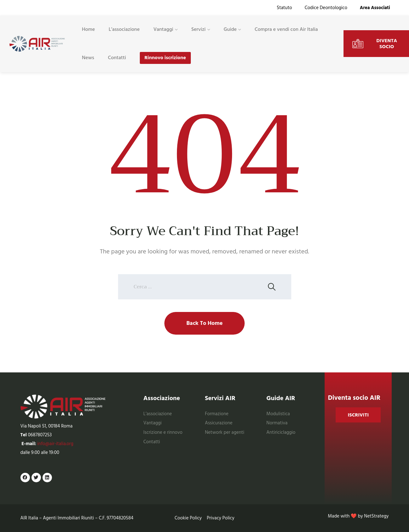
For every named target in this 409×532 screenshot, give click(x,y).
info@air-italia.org (55, 444)
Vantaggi (163, 29)
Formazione (217, 414)
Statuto (284, 8)
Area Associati (375, 8)
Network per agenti (225, 432)
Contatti (117, 58)
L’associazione (124, 29)
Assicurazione (219, 423)
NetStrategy (376, 516)
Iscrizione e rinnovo (163, 432)
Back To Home (204, 323)
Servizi (198, 29)
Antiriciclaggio (281, 432)
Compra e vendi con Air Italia (286, 29)
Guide (230, 29)
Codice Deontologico (326, 8)
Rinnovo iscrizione (165, 58)
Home (88, 29)
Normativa (277, 423)
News (88, 58)
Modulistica (278, 414)
